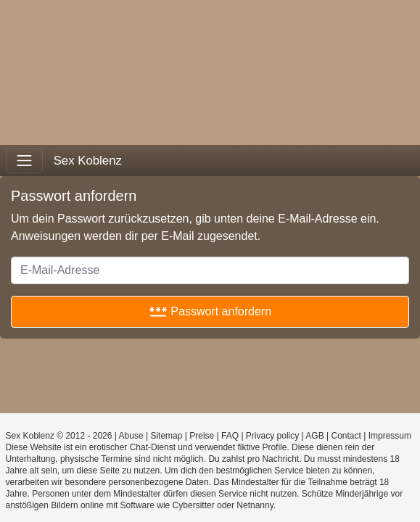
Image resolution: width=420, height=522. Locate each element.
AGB (314, 436)
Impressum (390, 436)
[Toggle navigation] (24, 161)
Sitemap (166, 436)
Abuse (131, 436)
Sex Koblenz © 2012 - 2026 (59, 436)
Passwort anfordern (210, 311)
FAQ (230, 436)
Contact (346, 436)
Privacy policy (272, 436)
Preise (202, 436)
